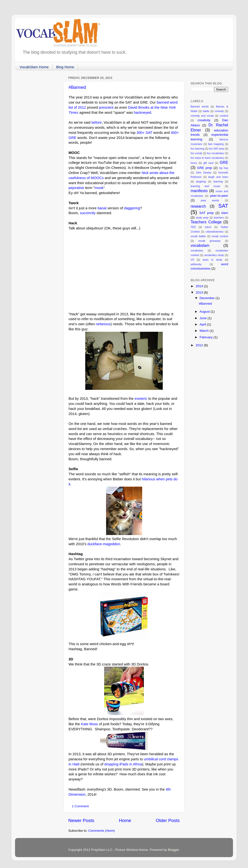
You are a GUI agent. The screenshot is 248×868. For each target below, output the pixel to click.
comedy (219, 111)
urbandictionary (215, 232)
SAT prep (206, 213)
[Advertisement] (39, 147)
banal (102, 208)
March (205, 331)
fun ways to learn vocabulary (207, 158)
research (198, 206)
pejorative (76, 188)
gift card (208, 163)
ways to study (213, 260)
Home (125, 820)
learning (218, 181)
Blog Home (65, 67)
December (208, 298)
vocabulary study (214, 255)
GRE (224, 162)
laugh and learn (218, 177)
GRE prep (205, 168)
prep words (210, 200)
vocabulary (197, 250)
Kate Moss (89, 724)
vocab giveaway (209, 241)
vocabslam (200, 245)
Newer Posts (81, 820)
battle (206, 111)
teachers (219, 218)
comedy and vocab (202, 116)
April (203, 324)
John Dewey (203, 173)
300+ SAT (144, 133)
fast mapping (216, 144)
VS (192, 260)
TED (193, 227)
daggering (132, 208)
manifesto (199, 191)
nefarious (103, 324)
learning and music (205, 186)
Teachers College (206, 222)
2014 (200, 286)
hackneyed (142, 113)
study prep (202, 218)
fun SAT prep (217, 149)
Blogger (173, 850)
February (207, 337)
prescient (106, 107)
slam (225, 213)
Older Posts (168, 820)
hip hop (224, 168)
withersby (196, 264)
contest (224, 116)
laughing (201, 181)
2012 (200, 345)
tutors (208, 227)
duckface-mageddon (104, 544)
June (204, 318)
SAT (223, 206)
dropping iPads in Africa (123, 764)
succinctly (88, 213)
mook (99, 188)
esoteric (141, 399)
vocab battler (198, 236)
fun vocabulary (216, 153)
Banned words (200, 106)
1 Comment (80, 806)
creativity (204, 120)
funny (194, 163)
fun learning (198, 149)
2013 (200, 292)
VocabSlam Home (34, 67)
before (96, 122)
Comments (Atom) (102, 831)
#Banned (77, 87)
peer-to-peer (219, 196)
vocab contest (220, 236)
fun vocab (196, 153)
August (205, 312)
